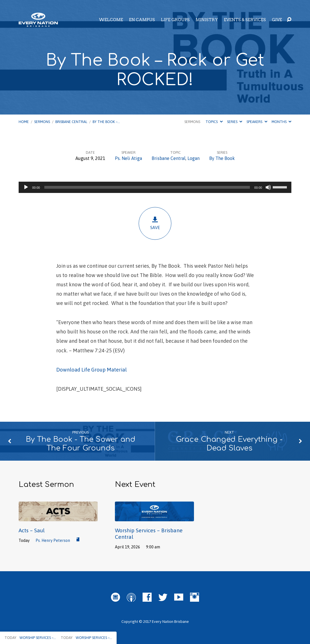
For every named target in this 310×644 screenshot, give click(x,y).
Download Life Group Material (91, 370)
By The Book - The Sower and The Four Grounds (80, 444)
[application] (155, 187)
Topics (214, 122)
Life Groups (175, 20)
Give (277, 20)
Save (155, 223)
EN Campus (142, 20)
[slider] (147, 187)
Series (235, 122)
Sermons (42, 122)
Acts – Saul (32, 530)
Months (281, 122)
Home (24, 122)
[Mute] (268, 187)
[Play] (26, 187)
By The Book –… (106, 122)
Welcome (111, 20)
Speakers (257, 122)
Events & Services (245, 20)
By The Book (222, 158)
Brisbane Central (71, 122)
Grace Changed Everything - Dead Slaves (229, 444)
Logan (194, 158)
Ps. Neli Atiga (128, 158)
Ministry (207, 20)
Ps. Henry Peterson (53, 540)
